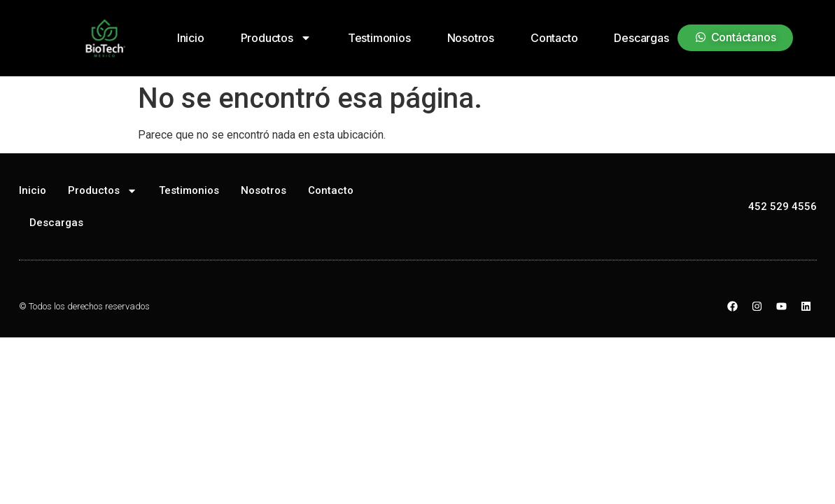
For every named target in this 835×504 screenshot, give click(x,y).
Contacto (554, 38)
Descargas (641, 38)
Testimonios (379, 38)
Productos (276, 38)
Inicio (191, 38)
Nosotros (471, 38)
